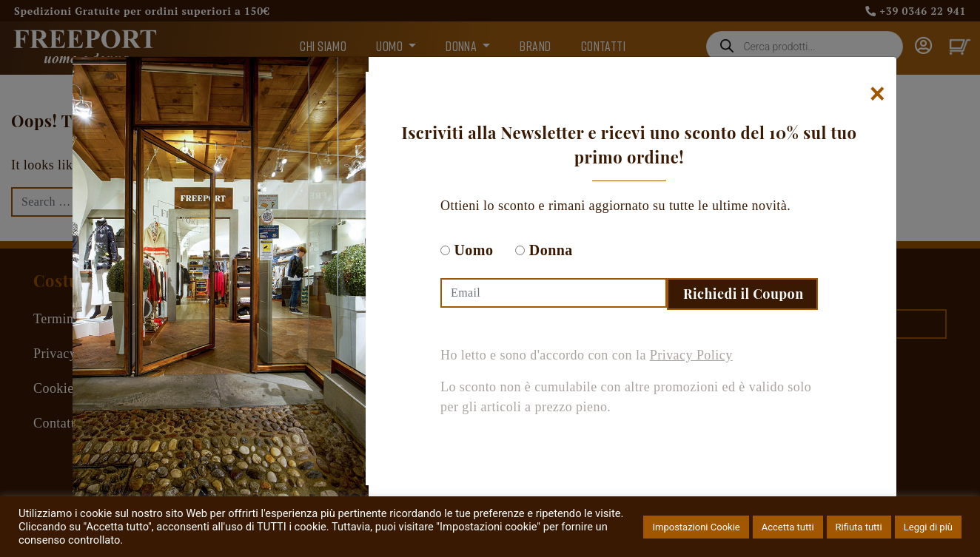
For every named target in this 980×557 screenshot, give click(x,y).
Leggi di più (928, 527)
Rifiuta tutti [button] (859, 527)
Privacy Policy (691, 355)
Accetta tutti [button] (788, 527)
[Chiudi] (877, 94)
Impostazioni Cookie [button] (696, 527)
